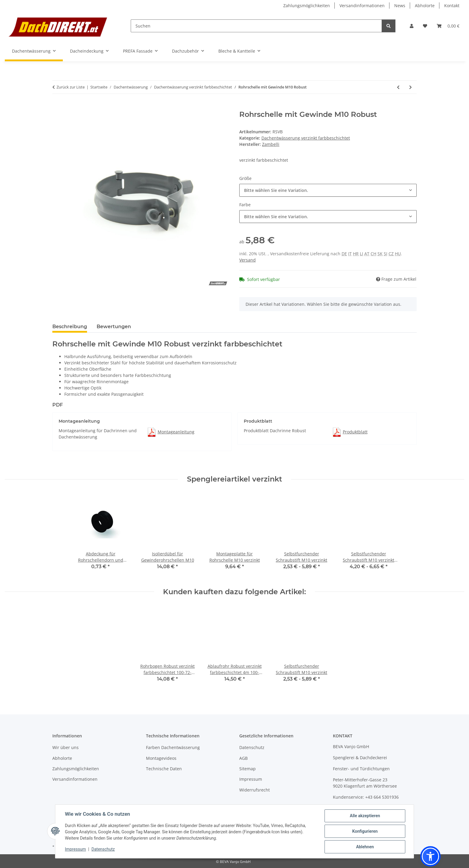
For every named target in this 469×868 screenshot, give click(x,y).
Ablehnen (365, 847)
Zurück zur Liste (71, 87)
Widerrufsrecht (255, 790)
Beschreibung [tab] (70, 327)
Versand (248, 260)
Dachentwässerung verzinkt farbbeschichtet (306, 138)
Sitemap (248, 769)
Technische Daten (164, 769)
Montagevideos (161, 758)
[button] (412, 26)
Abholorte (425, 6)
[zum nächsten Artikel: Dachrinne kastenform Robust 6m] (411, 87)
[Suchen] (256, 26)
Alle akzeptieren (365, 816)
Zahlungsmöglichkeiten (307, 6)
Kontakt (452, 6)
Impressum (75, 849)
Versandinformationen (362, 6)
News (400, 6)
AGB (243, 758)
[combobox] (328, 190)
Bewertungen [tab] (114, 327)
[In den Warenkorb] (57, 107)
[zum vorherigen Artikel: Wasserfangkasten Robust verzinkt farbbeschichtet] (398, 87)
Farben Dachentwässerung (173, 747)
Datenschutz (103, 849)
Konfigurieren (365, 831)
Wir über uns (66, 747)
